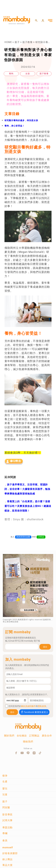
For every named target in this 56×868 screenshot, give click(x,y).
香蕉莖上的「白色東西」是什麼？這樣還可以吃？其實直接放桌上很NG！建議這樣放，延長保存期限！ (28, 506)
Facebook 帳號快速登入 (35, 712)
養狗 (11, 74)
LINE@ (41, 537)
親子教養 (27, 42)
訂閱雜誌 (34, 736)
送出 (45, 647)
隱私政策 (42, 706)
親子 (17, 42)
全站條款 (22, 736)
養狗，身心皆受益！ (15, 126)
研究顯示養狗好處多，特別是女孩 (21, 120)
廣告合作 (47, 736)
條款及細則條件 (28, 706)
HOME (8, 42)
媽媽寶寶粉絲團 (23, 537)
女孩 (28, 74)
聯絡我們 (28, 742)
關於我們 (9, 736)
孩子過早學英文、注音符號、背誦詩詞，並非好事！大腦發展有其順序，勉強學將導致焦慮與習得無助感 (27, 489)
